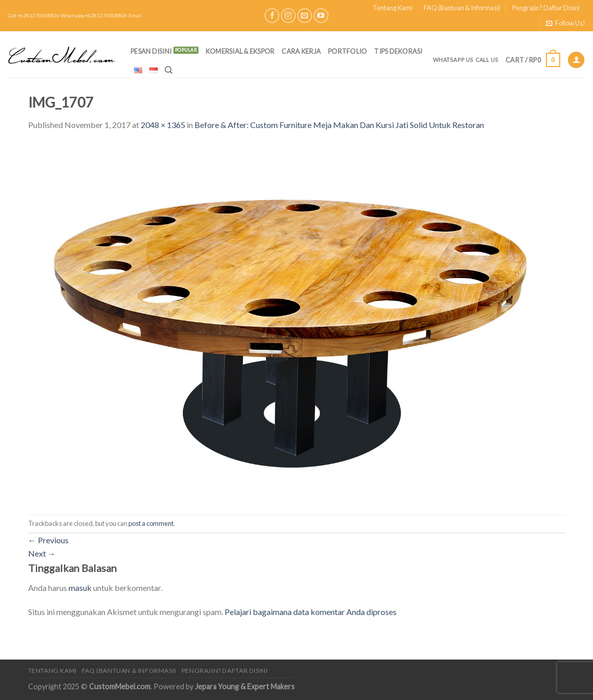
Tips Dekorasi (398, 51)
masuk (80, 588)
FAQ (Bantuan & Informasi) (462, 8)
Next (42, 553)
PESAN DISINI (151, 51)
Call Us (487, 60)
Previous (48, 540)
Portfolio (347, 51)
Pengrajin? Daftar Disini (546, 8)
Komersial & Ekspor (240, 51)
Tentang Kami (392, 8)
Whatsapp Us (453, 60)
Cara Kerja (301, 51)
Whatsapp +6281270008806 (94, 16)
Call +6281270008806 (34, 16)
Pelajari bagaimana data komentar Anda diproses (311, 612)
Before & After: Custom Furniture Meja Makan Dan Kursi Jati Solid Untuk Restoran (339, 125)
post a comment (151, 523)
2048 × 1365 (163, 125)
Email (135, 16)
